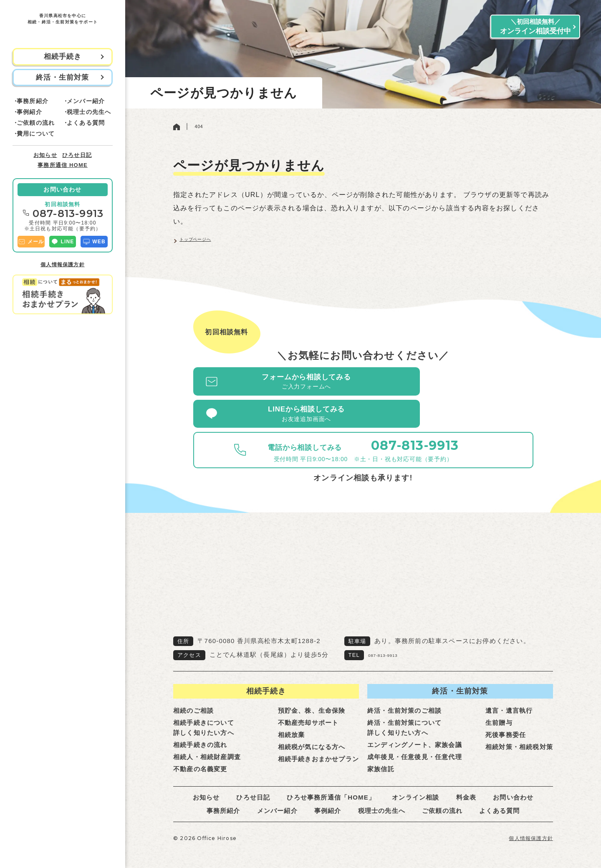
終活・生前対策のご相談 (404, 697)
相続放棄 (292, 721)
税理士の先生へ (89, 112)
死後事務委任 (506, 721)
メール (31, 242)
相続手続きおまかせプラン (318, 745)
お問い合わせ (62, 189)
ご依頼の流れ (36, 123)
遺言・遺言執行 (509, 697)
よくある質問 (86, 123)
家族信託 (381, 755)
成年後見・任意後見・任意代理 (415, 743)
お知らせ (45, 155)
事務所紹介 (33, 101)
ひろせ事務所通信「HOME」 (331, 783)
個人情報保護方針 (63, 265)
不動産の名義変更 (200, 755)
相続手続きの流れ (200, 731)
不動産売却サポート (308, 709)
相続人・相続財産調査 (207, 743)
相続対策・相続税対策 (519, 733)
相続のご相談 (193, 697)
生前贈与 (499, 709)
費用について (36, 134)
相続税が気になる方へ (312, 733)
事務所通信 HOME (63, 165)
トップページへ (205, 246)
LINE (62, 242)
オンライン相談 (415, 783)
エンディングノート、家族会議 (415, 731)
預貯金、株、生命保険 (312, 697)
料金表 (466, 783)
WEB (94, 242)
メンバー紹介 (86, 101)
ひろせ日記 (77, 155)
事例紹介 (29, 112)
